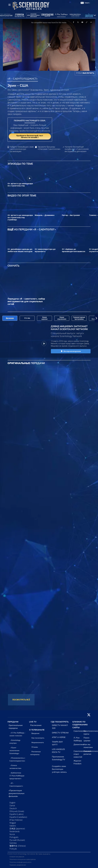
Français (13, 849)
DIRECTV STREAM (60, 733)
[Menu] (9, 5)
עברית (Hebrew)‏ (16, 820)
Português (14, 837)
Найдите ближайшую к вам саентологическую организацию (22, 149)
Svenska (13, 843)
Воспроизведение (71, 351)
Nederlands (15, 831)
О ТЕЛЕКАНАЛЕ (37, 730)
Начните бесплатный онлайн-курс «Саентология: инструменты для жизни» (77, 149)
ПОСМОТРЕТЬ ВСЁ (21, 700)
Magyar (13, 823)
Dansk (12, 806)
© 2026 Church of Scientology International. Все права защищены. (29, 854)
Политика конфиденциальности (20, 862)
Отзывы (35, 747)
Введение (35, 733)
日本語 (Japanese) (17, 829)
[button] (96, 318)
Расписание (36, 725)
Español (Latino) (16, 814)
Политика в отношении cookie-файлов (23, 859)
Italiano (13, 826)
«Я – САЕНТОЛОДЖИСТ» (23, 79)
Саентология (80, 731)
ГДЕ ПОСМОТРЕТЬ (60, 722)
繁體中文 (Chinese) (18, 846)
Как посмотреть (38, 738)
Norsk (12, 834)
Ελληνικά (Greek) (17, 811)
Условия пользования (17, 857)
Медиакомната (38, 742)
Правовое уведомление (18, 865)
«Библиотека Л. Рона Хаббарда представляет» (17, 776)
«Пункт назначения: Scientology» (15, 750)
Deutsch (13, 808)
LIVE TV (33, 722)
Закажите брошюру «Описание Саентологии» (49, 148)
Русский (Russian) (17, 840)
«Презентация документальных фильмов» (17, 793)
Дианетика (79, 744)
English (12, 803)
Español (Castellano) (18, 817)
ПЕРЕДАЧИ (13, 722)
